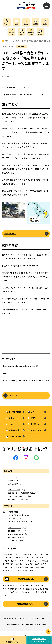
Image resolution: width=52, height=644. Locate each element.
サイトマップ (23, 619)
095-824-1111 (14, 493)
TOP (6, 41)
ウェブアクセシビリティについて (39, 619)
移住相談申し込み (26, 579)
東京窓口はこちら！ (26, 604)
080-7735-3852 (15, 528)
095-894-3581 (14, 490)
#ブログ (6, 77)
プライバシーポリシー (9, 619)
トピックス (15, 41)
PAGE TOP (48, 632)
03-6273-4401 (14, 531)
